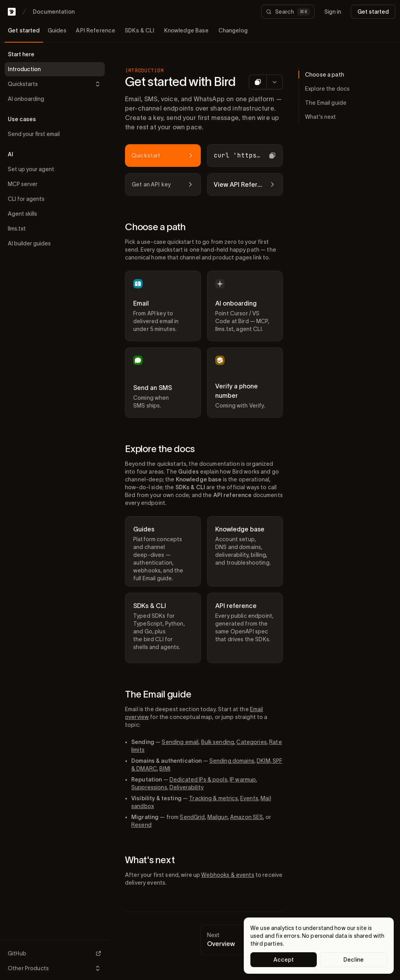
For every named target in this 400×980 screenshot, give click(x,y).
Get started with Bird (180, 81)
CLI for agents (26, 199)
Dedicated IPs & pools (198, 780)
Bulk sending (218, 742)
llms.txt (17, 229)
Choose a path (155, 227)
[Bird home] (12, 12)
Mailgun (218, 817)
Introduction (24, 69)
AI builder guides (29, 243)
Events (249, 798)
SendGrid (192, 817)
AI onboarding (26, 99)
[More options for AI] (274, 82)
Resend (141, 825)
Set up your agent (31, 169)
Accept (284, 960)
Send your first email (34, 134)
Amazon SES (246, 817)
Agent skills (22, 214)
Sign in (333, 12)
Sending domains (232, 761)
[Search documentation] (288, 12)
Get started (373, 12)
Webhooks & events (228, 875)
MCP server (23, 184)
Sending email (180, 742)
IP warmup (243, 780)
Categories (251, 742)
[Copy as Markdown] (258, 82)
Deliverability (187, 787)
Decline (354, 960)
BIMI (165, 769)
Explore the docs (160, 449)
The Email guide (158, 694)
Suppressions (149, 787)
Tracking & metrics (213, 798)
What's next (150, 860)
